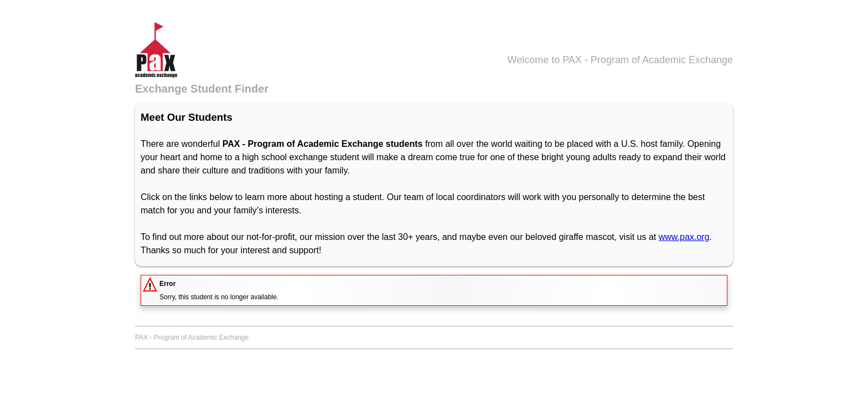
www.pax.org (684, 237)
